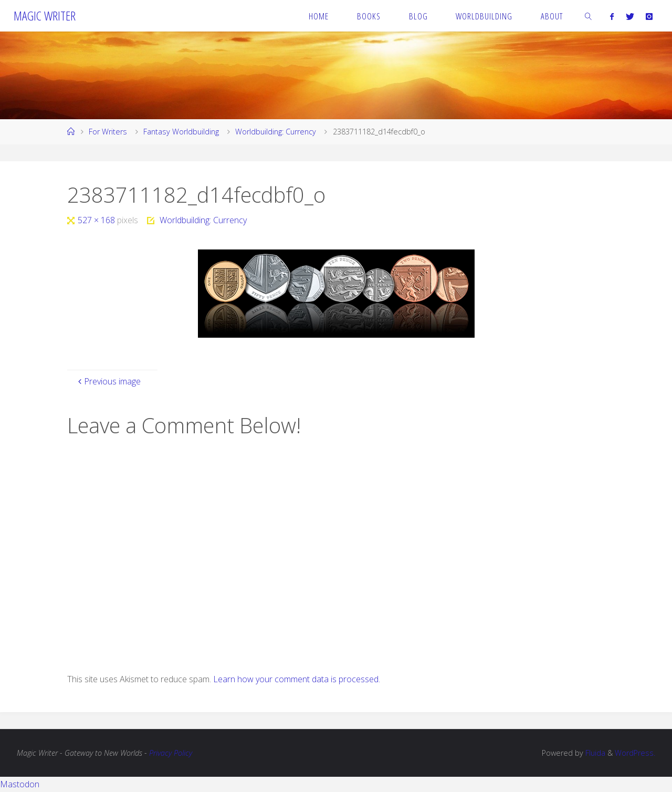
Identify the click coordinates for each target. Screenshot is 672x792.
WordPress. (635, 753)
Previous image (108, 381)
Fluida (594, 753)
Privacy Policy (171, 753)
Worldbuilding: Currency (276, 132)
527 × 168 (97, 220)
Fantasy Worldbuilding (181, 132)
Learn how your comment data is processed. (297, 679)
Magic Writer (45, 15)
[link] (589, 16)
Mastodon (20, 784)
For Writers (108, 132)
